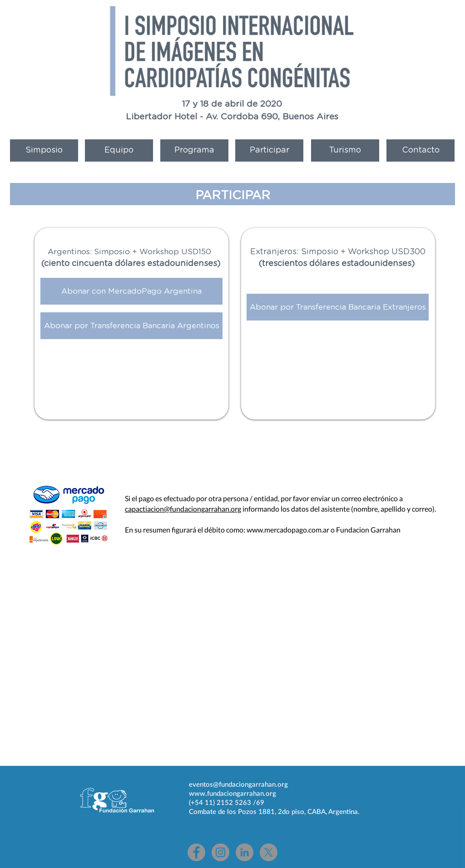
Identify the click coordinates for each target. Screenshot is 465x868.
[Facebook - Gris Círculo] (196, 852)
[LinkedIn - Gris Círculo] (245, 852)
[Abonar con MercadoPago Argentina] (131, 291)
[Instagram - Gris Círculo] (220, 852)
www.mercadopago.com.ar (288, 530)
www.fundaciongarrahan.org (232, 793)
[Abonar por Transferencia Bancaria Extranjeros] (338, 307)
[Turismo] (345, 150)
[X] (269, 852)
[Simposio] (44, 150)
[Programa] (194, 150)
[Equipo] (119, 150)
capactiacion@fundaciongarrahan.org (183, 509)
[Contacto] (420, 150)
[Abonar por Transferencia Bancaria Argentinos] (131, 326)
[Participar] (269, 150)
